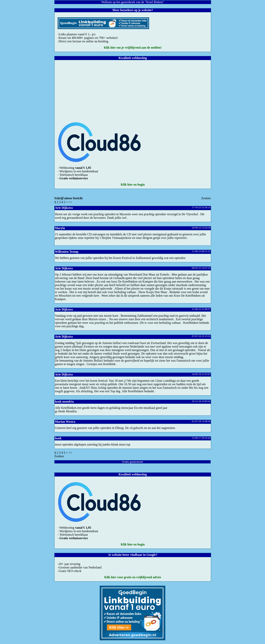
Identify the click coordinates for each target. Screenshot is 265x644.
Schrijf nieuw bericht (68, 198)
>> (70, 202)
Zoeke (206, 198)
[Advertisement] (133, 90)
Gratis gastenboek (132, 462)
